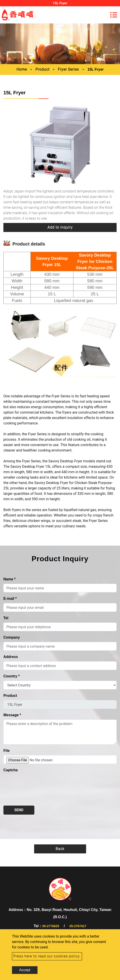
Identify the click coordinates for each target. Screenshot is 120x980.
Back (60, 849)
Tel (6, 618)
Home (22, 69)
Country (12, 676)
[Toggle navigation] (114, 15)
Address (11, 657)
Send (19, 810)
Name (9, 579)
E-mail (10, 599)
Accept (25, 970)
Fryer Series (68, 69)
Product (42, 69)
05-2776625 (51, 926)
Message (12, 715)
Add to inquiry (60, 227)
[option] (60, 145)
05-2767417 (78, 926)
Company (12, 637)
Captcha (11, 770)
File (7, 751)
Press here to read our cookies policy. (47, 956)
